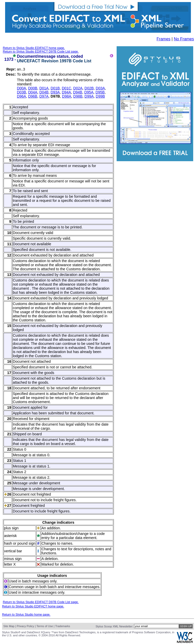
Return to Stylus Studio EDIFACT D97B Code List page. (41, 52)
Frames (164, 39)
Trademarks (63, 626)
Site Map (9, 626)
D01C (66, 88)
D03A (100, 88)
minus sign (13, 559)
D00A (21, 88)
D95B (100, 92)
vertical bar (13, 551)
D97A (44, 96)
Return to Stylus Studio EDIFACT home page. (34, 48)
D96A (21, 96)
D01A (44, 88)
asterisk (10, 536)
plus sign (11, 528)
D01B (55, 88)
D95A (89, 92)
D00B (33, 88)
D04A (33, 92)
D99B (100, 96)
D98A (67, 96)
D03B (21, 92)
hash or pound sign (20, 543)
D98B (78, 96)
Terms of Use (45, 626)
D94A (66, 92)
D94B (78, 92)
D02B (89, 88)
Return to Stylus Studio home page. (26, 615)
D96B (33, 96)
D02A (78, 88)
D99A (89, 96)
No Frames (184, 39)
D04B (44, 92)
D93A (55, 92)
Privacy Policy (25, 626)
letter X (10, 564)
